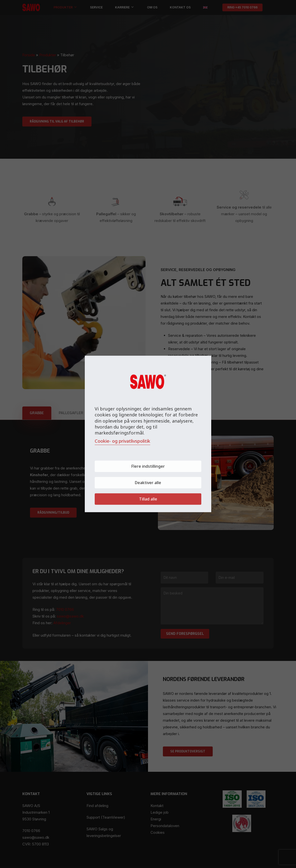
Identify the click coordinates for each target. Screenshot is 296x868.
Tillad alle (148, 499)
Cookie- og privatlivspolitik (122, 441)
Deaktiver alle (148, 483)
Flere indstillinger (148, 466)
